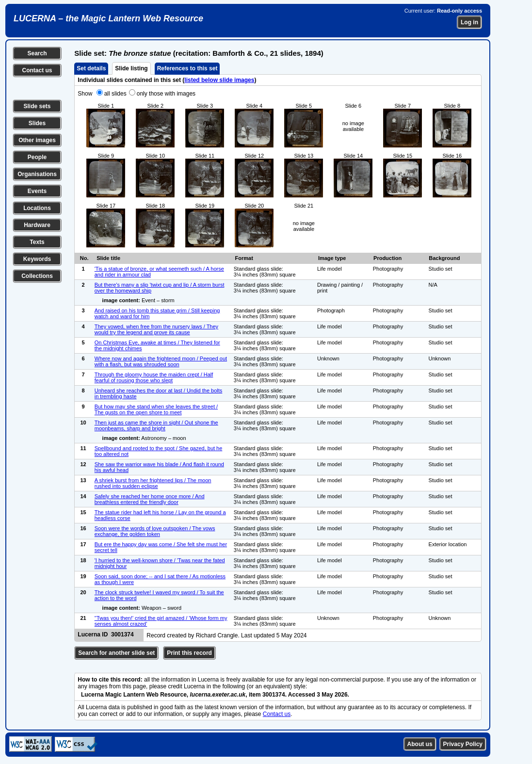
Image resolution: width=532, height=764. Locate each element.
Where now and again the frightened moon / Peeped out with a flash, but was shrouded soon (161, 361)
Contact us (37, 70)
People (37, 157)
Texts (37, 242)
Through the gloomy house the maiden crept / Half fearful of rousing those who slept (154, 377)
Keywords (37, 259)
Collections (37, 276)
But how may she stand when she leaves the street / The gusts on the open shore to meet (156, 409)
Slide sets (37, 106)
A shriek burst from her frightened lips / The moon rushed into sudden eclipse (153, 483)
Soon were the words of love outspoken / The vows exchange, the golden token (155, 531)
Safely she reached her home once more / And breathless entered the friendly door (150, 499)
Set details (91, 68)
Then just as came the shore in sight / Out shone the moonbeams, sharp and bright (156, 425)
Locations (37, 208)
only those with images (166, 94)
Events (37, 191)
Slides (37, 123)
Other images (37, 140)
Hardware (37, 225)
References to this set (187, 68)
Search (37, 53)
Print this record (189, 653)
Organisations (37, 174)
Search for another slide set (116, 653)
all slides (115, 94)
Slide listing (131, 68)
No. (84, 258)
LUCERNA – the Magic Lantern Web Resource (108, 18)
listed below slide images (219, 80)
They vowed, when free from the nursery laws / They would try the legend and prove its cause (156, 329)
